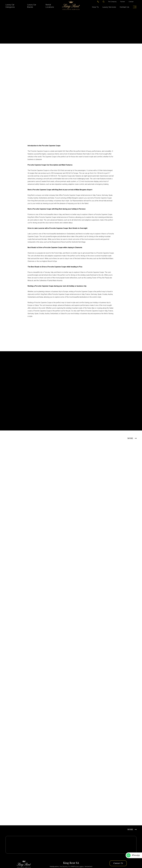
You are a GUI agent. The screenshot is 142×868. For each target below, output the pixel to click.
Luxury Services (109, 7)
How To (95, 7)
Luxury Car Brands (32, 6)
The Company (112, 2)
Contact (131, 2)
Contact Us (124, 7)
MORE (130, 438)
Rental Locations (50, 6)
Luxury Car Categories (10, 6)
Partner (123, 2)
